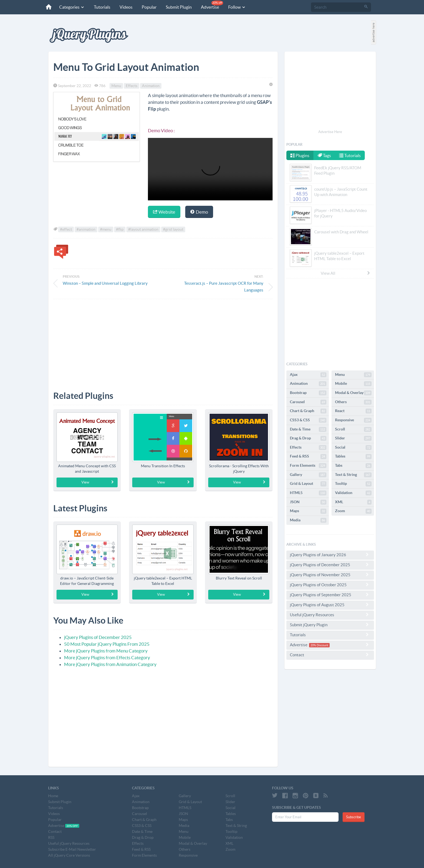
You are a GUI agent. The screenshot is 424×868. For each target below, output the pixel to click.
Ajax (308, 375)
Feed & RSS (308, 456)
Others (353, 402)
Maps (308, 511)
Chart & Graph (308, 411)
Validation (353, 493)
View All (346, 273)
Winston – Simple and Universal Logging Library (105, 283)
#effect (66, 229)
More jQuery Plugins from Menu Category (106, 651)
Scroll (353, 429)
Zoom (353, 511)
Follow (237, 7)
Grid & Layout (308, 484)
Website (164, 212)
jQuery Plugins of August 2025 (330, 605)
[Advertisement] (163, 341)
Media (308, 520)
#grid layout (173, 229)
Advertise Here (330, 132)
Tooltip (353, 484)
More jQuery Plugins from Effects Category (107, 657)
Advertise (212, 5)
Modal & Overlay (353, 393)
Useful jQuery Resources (330, 615)
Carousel (308, 402)
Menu (116, 86)
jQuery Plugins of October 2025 (330, 585)
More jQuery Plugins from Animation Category (110, 664)
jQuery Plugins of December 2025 (98, 637)
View (98, 482)
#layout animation (143, 229)
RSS (51, 837)
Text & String (353, 475)
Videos (126, 7)
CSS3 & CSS (308, 420)
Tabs (353, 466)
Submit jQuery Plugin (330, 625)
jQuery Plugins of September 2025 (330, 595)
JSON (308, 502)
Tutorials (102, 7)
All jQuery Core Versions (69, 855)
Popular (149, 7)
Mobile (353, 384)
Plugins (300, 155)
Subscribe (354, 817)
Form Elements (308, 466)
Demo (199, 212)
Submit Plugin (178, 7)
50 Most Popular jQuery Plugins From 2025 (107, 644)
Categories (72, 7)
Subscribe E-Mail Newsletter (72, 849)
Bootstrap (308, 393)
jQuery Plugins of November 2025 (330, 575)
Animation (151, 86)
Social (353, 448)
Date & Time (308, 429)
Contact (330, 655)
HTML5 (308, 493)
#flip (120, 229)
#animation (86, 229)
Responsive (353, 420)
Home (53, 796)
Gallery (308, 475)
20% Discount (319, 645)
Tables (353, 456)
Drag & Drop (308, 438)
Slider (353, 438)
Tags (325, 155)
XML (353, 502)
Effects (132, 86)
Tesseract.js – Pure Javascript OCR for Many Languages (224, 287)
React (353, 411)
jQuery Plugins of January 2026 (330, 555)
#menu (106, 229)
